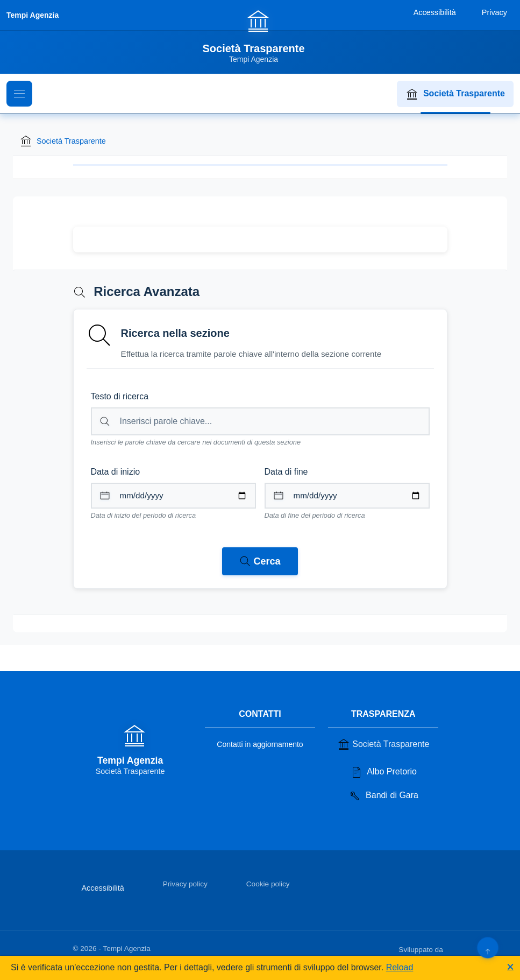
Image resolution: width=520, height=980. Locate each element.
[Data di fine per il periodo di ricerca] (347, 496)
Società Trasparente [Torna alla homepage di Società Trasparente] (63, 141)
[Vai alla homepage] (260, 36)
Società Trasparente (455, 94)
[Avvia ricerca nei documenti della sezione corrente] (260, 561)
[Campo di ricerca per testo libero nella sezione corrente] (260, 421)
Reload (400, 967)
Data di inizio (116, 472)
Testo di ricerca (120, 396)
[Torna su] (487, 947)
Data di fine (286, 472)
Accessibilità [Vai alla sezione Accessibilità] (103, 888)
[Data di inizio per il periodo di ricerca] (173, 496)
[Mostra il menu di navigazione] (19, 94)
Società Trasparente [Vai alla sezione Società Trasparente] (383, 744)
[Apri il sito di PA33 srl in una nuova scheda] (446, 948)
